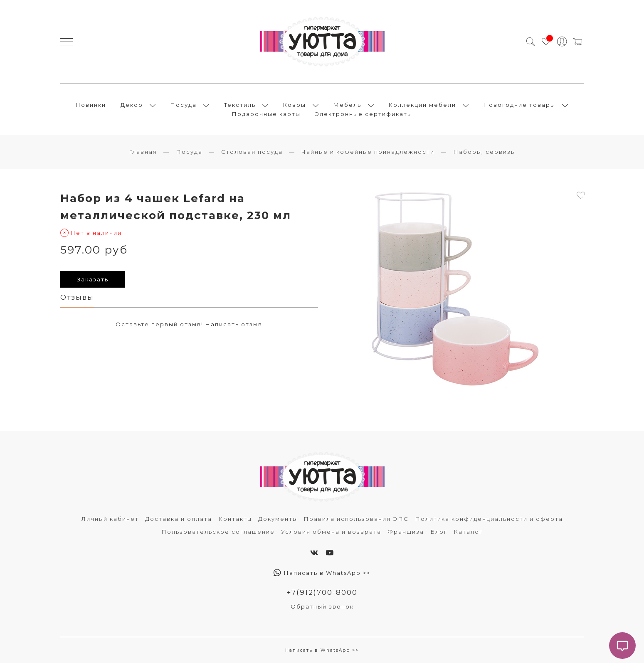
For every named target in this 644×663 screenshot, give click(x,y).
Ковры (295, 105)
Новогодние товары (519, 105)
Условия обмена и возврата (331, 532)
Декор (132, 105)
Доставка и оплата (179, 519)
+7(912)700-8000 (322, 592)
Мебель (347, 105)
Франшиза (406, 532)
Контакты (235, 519)
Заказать (93, 279)
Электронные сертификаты (364, 114)
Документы (278, 519)
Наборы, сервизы (484, 152)
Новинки (91, 105)
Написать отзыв (234, 324)
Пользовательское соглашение (218, 532)
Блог (439, 532)
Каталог (468, 532)
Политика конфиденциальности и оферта (489, 519)
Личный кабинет (110, 519)
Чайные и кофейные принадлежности (368, 152)
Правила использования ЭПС (356, 519)
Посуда (184, 105)
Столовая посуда (252, 152)
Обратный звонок (322, 606)
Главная (143, 152)
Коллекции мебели (422, 105)
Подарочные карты (266, 114)
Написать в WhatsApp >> (322, 573)
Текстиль (240, 105)
